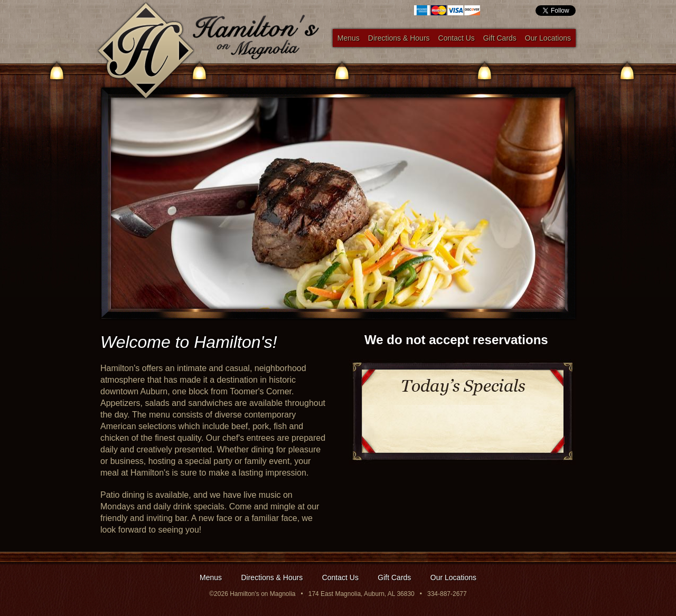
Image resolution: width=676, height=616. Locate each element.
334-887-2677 (447, 594)
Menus (349, 38)
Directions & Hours (399, 38)
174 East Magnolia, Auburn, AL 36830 (362, 594)
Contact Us (457, 38)
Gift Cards (500, 38)
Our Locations (548, 38)
